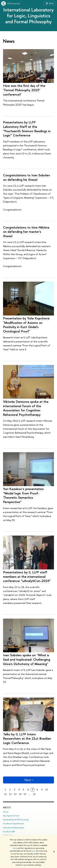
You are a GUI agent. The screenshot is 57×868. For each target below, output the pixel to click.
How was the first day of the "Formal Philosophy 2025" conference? (24, 90)
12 (10, 794)
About (7, 807)
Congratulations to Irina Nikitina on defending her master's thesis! (26, 232)
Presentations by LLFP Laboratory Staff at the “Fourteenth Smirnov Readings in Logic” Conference (27, 129)
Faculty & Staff (9, 831)
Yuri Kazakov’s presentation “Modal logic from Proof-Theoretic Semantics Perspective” (23, 495)
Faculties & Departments (13, 824)
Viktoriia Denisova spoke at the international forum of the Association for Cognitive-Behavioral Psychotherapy (26, 408)
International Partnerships (14, 828)
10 (47, 790)
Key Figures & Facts (11, 816)
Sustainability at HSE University (16, 820)
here (15, 848)
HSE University (13, 3)
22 (34, 794)
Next (29, 780)
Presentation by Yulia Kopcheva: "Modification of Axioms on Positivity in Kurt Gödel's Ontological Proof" (27, 325)
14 (20, 794)
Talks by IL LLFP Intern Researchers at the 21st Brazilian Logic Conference (27, 738)
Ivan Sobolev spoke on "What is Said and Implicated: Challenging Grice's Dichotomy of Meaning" (27, 659)
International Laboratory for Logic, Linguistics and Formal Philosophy (28, 16)
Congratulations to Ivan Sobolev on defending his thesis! (27, 177)
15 (25, 794)
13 (15, 794)
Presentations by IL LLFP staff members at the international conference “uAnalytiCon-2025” (27, 576)
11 (5, 794)
